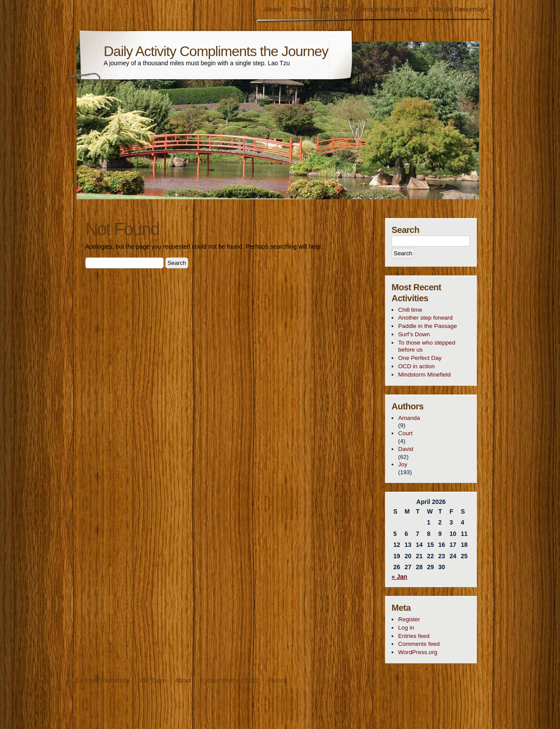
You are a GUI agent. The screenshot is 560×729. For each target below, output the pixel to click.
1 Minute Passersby (457, 9)
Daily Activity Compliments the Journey (216, 51)
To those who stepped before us (427, 346)
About (273, 9)
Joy (403, 464)
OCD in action (416, 366)
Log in (406, 628)
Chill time (410, 310)
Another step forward (425, 318)
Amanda (409, 418)
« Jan (399, 577)
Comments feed (419, 644)
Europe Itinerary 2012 (388, 9)
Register (409, 619)
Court (405, 433)
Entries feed (414, 636)
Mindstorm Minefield (424, 375)
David (406, 449)
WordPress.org (418, 652)
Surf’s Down (414, 334)
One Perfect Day (420, 358)
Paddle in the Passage (427, 326)
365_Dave (334, 9)
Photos (301, 9)
